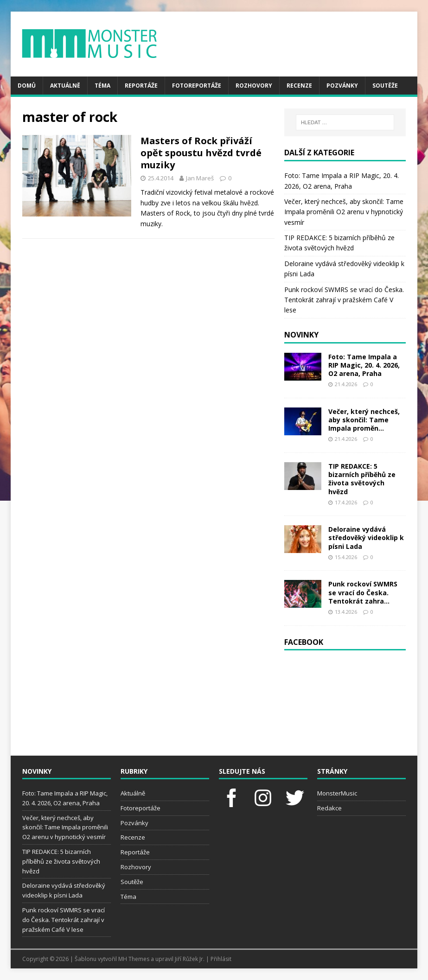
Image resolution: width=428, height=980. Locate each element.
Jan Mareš (200, 178)
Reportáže (141, 86)
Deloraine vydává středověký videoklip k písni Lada (366, 538)
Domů (27, 86)
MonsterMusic (337, 793)
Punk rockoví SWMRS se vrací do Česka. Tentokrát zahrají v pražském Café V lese (344, 300)
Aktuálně (65, 86)
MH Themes (134, 959)
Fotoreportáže (197, 86)
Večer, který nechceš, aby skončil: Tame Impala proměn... (364, 420)
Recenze (299, 86)
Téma (102, 86)
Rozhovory (254, 86)
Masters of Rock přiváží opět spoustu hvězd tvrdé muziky (201, 153)
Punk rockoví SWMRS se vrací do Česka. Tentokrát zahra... (363, 592)
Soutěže (385, 86)
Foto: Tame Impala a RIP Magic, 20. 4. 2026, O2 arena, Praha (364, 365)
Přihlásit (221, 959)
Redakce (329, 808)
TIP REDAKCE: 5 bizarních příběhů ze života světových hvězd (362, 479)
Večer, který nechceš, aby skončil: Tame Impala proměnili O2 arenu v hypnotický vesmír (344, 212)
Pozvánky (342, 86)
